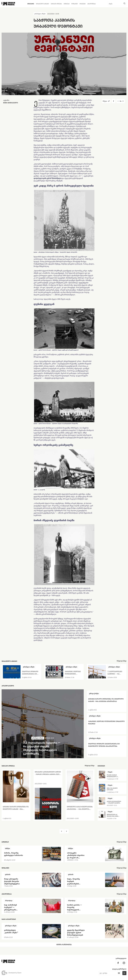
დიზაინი (75, 4)
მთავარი (31, 4)
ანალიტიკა (91, 4)
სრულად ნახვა (122, 661)
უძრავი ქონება (56, 4)
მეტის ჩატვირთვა (64, 945)
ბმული (106, 101)
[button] (62, 831)
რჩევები (83, 4)
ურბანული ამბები (42, 4)
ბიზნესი (67, 4)
